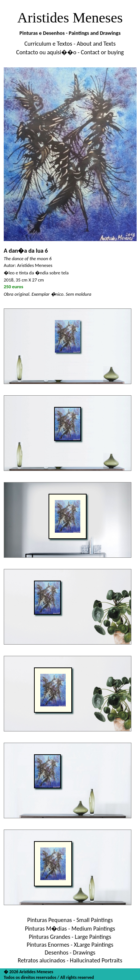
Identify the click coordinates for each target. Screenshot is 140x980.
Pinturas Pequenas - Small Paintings (70, 920)
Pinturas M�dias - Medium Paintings (70, 929)
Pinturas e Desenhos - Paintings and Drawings (70, 33)
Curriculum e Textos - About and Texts (70, 44)
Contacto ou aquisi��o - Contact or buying (70, 52)
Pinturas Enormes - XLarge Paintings (70, 945)
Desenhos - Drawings (70, 952)
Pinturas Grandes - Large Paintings (70, 937)
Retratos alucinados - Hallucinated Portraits (70, 960)
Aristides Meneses (70, 18)
